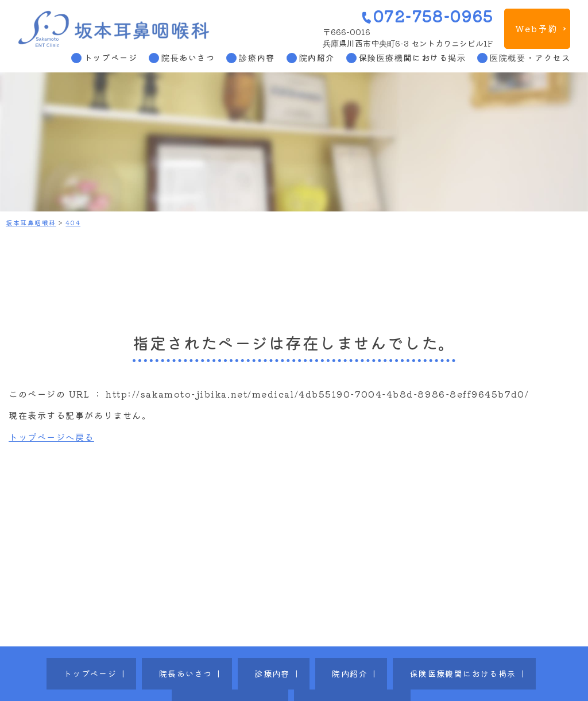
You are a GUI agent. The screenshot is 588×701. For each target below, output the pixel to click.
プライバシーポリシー (504, 665)
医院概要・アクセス (530, 57)
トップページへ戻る (51, 437)
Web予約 (536, 28)
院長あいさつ (188, 57)
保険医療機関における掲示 (413, 57)
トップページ (111, 57)
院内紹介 (317, 57)
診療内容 (257, 57)
